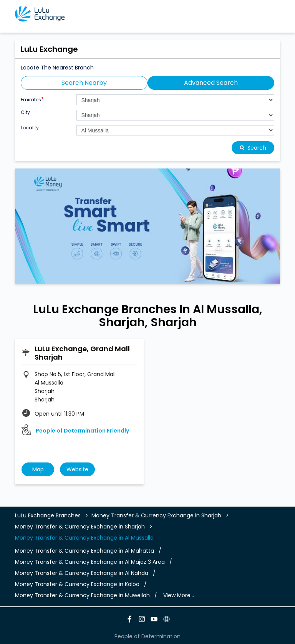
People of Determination (147, 636)
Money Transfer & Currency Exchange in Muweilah (82, 595)
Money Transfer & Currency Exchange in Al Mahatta (85, 551)
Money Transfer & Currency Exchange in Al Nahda (82, 573)
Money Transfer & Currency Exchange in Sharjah (156, 515)
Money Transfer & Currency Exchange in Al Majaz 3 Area (90, 562)
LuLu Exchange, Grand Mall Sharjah (82, 353)
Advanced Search (211, 83)
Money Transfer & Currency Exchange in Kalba (77, 584)
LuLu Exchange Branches (49, 515)
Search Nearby (84, 83)
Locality (30, 128)
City (25, 112)
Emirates (32, 99)
